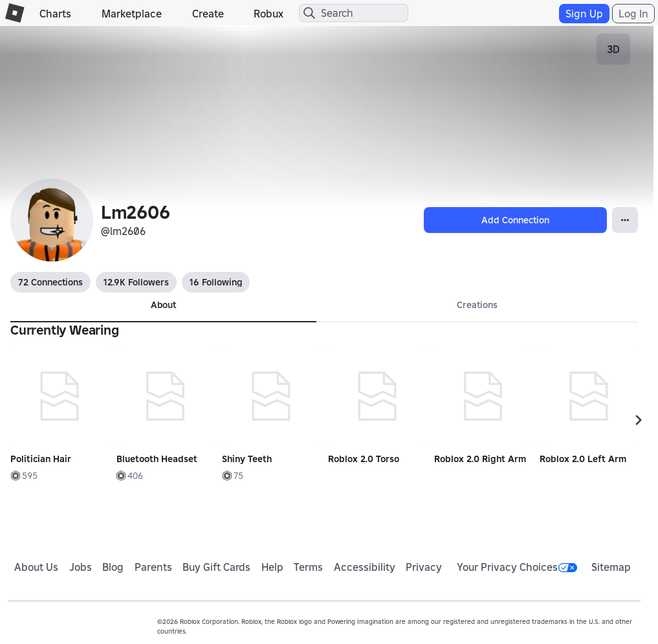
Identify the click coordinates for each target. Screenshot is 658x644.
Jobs (81, 567)
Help (272, 567)
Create (208, 14)
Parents (153, 567)
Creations (477, 305)
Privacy (424, 567)
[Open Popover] (625, 220)
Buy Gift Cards (216, 567)
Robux (269, 14)
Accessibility (365, 567)
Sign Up (584, 14)
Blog (113, 567)
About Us (36, 567)
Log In (633, 14)
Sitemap (611, 567)
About (163, 305)
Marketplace (132, 14)
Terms (308, 567)
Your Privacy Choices (517, 567)
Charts (55, 14)
